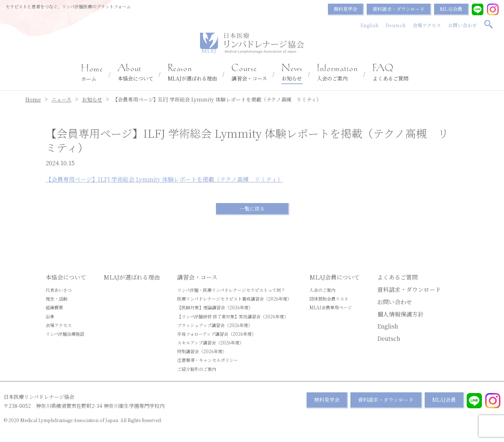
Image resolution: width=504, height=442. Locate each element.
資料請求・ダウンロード (399, 9)
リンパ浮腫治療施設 (65, 334)
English (369, 25)
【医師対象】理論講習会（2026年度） (215, 307)
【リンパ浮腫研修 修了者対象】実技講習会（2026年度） (233, 316)
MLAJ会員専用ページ (331, 307)
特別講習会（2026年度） (202, 351)
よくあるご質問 (390, 73)
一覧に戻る (252, 208)
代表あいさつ (59, 290)
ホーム (92, 73)
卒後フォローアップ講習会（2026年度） (217, 334)
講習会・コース (249, 73)
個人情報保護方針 (400, 314)
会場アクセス (427, 25)
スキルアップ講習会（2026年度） (211, 342)
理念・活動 (57, 299)
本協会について (136, 73)
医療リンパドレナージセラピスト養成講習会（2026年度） (234, 299)
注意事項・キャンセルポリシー (208, 360)
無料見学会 (346, 9)
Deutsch (395, 25)
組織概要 (54, 307)
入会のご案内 (338, 73)
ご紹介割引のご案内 (197, 369)
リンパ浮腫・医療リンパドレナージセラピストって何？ (231, 290)
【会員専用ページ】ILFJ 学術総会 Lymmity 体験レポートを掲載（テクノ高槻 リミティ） (164, 179)
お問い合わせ (463, 25)
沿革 (50, 316)
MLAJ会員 (451, 9)
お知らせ (292, 73)
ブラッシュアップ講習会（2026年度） (215, 325)
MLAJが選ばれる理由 (192, 73)
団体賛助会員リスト (329, 299)
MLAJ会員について (335, 277)
